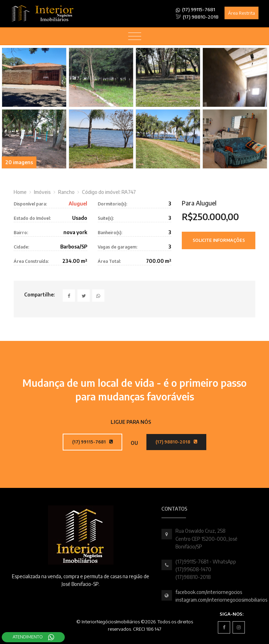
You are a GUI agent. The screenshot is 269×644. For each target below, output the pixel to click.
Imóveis (42, 192)
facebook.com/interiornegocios (209, 592)
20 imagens (19, 162)
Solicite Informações (219, 240)
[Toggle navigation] (135, 36)
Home (20, 192)
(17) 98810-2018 (197, 17)
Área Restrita (242, 13)
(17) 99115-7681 (196, 10)
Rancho (66, 192)
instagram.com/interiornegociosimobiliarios (221, 600)
